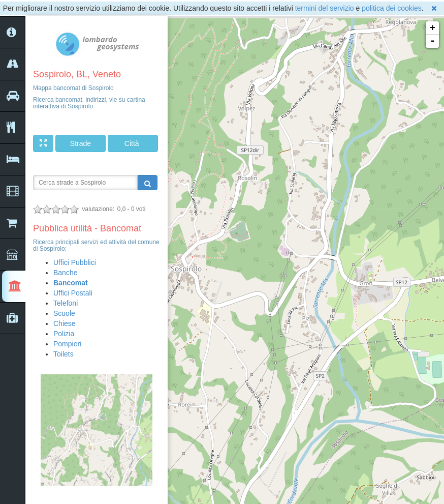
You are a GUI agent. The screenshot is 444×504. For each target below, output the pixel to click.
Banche (65, 273)
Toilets (64, 354)
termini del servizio (325, 8)
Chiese (65, 323)
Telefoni (66, 303)
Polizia (64, 334)
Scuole (64, 313)
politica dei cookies (392, 8)
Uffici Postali (73, 293)
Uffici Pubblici (75, 262)
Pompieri (67, 344)
